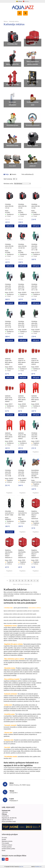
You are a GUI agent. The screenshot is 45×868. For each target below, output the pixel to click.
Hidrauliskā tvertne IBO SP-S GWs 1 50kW (22, 513)
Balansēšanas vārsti (12, 145)
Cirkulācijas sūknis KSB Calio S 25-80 (36, 206)
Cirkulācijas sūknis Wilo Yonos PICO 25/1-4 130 (34, 287)
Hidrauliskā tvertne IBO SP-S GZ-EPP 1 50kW (9, 513)
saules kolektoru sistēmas (35, 608)
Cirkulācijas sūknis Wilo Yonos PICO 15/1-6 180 (8, 473)
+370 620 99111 (14, 793)
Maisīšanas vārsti (33, 145)
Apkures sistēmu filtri (12, 64)
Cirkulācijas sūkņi (12, 44)
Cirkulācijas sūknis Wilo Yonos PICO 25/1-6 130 (8, 324)
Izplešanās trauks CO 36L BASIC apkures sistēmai (22, 399)
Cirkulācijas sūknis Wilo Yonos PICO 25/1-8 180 (21, 473)
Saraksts (13, 174)
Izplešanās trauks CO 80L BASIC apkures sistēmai (9, 436)
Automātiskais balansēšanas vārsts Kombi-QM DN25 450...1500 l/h (35, 474)
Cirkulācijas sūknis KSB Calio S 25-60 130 (22, 246)
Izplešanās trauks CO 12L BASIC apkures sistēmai (22, 361)
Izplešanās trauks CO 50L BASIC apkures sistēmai (35, 399)
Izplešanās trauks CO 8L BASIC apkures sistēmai (9, 361)
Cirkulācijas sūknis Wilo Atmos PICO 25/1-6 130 (34, 324)
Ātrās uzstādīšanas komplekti (33, 83)
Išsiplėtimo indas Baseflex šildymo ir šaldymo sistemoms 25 (35, 554)
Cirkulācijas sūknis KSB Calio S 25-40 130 (9, 246)
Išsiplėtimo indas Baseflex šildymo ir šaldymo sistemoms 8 (35, 515)
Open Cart (21, 867)
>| (37, 581)
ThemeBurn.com (38, 867)
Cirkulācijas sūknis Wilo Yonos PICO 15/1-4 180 (34, 436)
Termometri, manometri (33, 125)
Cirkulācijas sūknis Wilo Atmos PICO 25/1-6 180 (21, 324)
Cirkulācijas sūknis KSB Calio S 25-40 (9, 206)
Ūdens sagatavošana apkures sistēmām (33, 63)
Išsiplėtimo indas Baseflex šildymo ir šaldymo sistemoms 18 (22, 554)
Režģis (6, 174)
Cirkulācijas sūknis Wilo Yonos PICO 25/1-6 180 (8, 287)
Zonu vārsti (12, 166)
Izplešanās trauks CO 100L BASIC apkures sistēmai (22, 436)
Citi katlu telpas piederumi (33, 164)
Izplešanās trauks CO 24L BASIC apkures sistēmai (9, 399)
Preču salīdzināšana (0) (28, 174)
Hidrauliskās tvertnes (12, 85)
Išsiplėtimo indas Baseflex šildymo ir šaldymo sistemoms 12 (9, 554)
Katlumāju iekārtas (14, 21)
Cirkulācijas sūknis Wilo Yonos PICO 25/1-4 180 (34, 247)
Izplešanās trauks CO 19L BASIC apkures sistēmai (35, 361)
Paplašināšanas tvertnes (33, 43)
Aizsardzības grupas (12, 125)
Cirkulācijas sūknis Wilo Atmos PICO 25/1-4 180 (21, 287)
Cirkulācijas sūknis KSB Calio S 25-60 (22, 206)
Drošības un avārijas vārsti (33, 103)
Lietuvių (19, 1)
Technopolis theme (27, 867)
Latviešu (26, 1)
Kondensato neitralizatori (12, 103)
